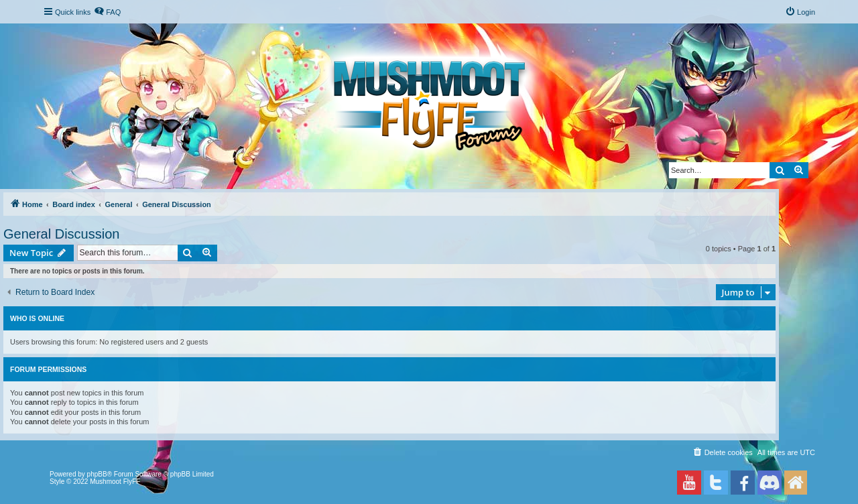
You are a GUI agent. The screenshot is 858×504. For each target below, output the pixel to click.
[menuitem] (107, 12)
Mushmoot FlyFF (115, 482)
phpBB (97, 474)
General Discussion (61, 234)
